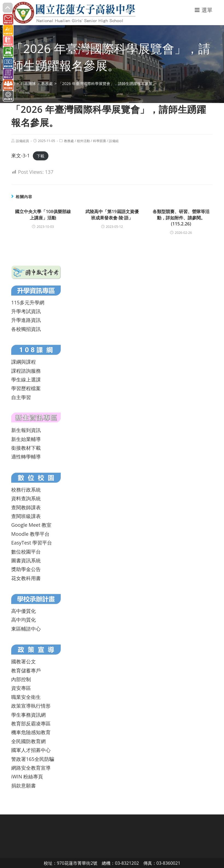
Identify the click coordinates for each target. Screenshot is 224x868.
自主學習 (21, 397)
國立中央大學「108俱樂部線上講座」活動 (43, 214)
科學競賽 (100, 141)
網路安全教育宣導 (31, 768)
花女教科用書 (26, 578)
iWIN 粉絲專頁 (27, 776)
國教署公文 (24, 661)
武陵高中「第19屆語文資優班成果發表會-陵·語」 (112, 214)
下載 (40, 156)
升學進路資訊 (26, 320)
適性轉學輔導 (26, 457)
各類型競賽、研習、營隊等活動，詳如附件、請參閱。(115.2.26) (181, 218)
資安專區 (21, 688)
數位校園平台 (26, 552)
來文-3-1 (21, 155)
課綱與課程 (24, 362)
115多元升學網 (28, 302)
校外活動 (83, 141)
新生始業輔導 (26, 439)
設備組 (114, 141)
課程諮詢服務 (26, 371)
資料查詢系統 (26, 498)
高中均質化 (24, 620)
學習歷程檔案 (26, 388)
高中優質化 (24, 611)
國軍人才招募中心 (31, 750)
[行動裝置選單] (204, 10)
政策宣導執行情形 (31, 706)
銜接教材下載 (26, 448)
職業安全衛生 (26, 697)
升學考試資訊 (26, 311)
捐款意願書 (24, 785)
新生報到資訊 (26, 430)
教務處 (69, 141)
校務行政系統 (26, 490)
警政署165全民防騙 (33, 759)
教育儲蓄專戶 (26, 670)
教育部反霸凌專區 (31, 723)
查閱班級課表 (26, 516)
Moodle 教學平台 (30, 534)
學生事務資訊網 (28, 715)
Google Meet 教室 (31, 525)
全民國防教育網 (28, 741)
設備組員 (22, 141)
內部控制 (21, 679)
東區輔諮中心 (26, 629)
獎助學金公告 (26, 569)
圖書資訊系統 (26, 560)
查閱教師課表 (26, 507)
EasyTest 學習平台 (32, 543)
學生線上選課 (26, 379)
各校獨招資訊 (26, 329)
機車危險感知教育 (31, 732)
